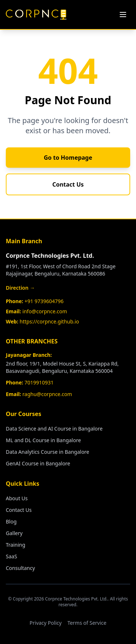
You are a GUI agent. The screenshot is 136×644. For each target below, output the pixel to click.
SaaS (11, 556)
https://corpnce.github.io (49, 321)
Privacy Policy (46, 623)
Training (16, 545)
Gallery (14, 533)
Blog (11, 521)
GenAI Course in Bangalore (38, 463)
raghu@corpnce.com (47, 394)
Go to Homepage (68, 158)
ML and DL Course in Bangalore (43, 440)
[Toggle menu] (123, 15)
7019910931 (39, 382)
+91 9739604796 (44, 301)
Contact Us (68, 184)
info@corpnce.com (45, 311)
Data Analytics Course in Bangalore (48, 452)
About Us (17, 498)
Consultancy (20, 568)
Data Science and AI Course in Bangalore (54, 429)
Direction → (20, 288)
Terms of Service (87, 623)
